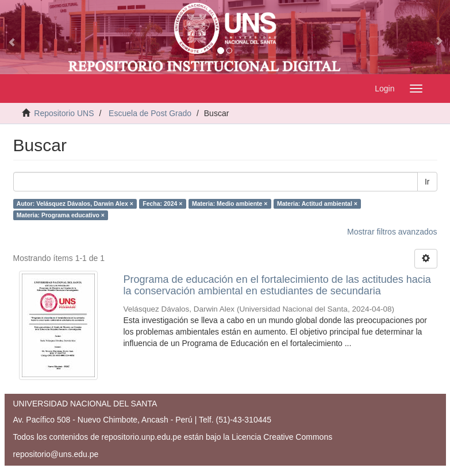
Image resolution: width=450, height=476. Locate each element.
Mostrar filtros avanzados (392, 232)
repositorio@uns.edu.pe (56, 454)
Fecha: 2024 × (162, 204)
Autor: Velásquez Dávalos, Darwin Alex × (75, 204)
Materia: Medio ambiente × (230, 204)
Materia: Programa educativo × (61, 215)
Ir (427, 182)
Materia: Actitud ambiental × (317, 204)
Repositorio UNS (64, 113)
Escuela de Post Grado (150, 113)
